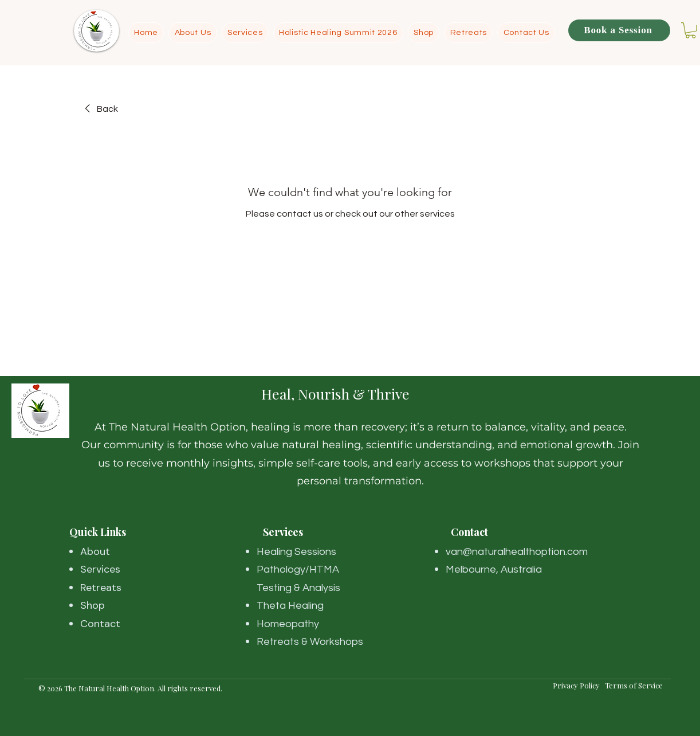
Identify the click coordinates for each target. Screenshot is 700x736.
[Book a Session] (619, 30)
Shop (93, 605)
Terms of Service (634, 685)
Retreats (101, 588)
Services (100, 569)
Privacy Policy (579, 685)
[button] (691, 30)
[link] (99, 109)
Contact (100, 624)
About (95, 551)
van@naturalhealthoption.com (517, 552)
